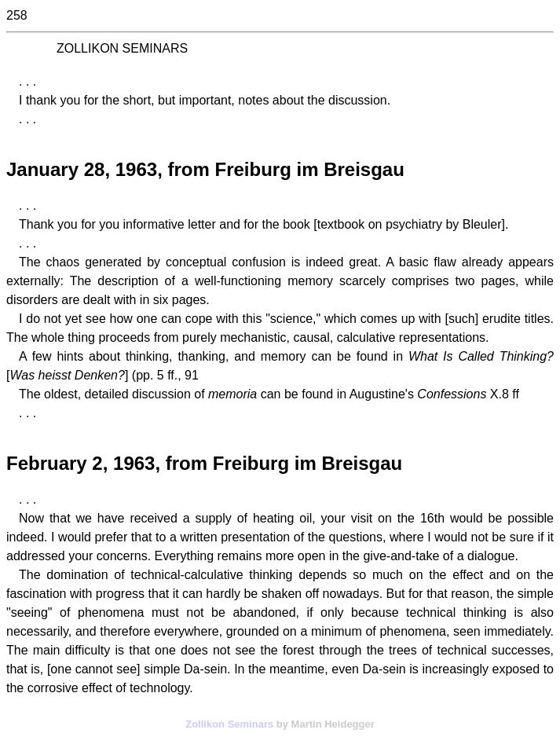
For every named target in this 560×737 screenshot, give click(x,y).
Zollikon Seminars (229, 724)
